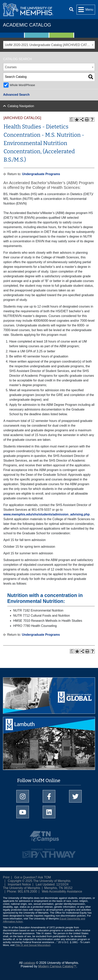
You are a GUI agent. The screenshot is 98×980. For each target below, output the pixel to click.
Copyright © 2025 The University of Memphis (39, 881)
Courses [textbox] (11, 67)
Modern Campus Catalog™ (57, 966)
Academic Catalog (27, 25)
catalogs (29, 963)
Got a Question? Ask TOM (33, 877)
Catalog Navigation (21, 106)
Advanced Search (16, 95)
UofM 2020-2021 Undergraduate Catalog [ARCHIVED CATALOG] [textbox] (50, 45)
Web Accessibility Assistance (62, 891)
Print (6, 877)
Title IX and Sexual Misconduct (33, 945)
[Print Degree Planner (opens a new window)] (72, 119)
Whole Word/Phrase (22, 85)
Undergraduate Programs (41, 174)
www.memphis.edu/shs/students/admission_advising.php (47, 514)
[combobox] (49, 45)
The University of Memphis (22, 888)
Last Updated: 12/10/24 (52, 884)
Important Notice (19, 884)
